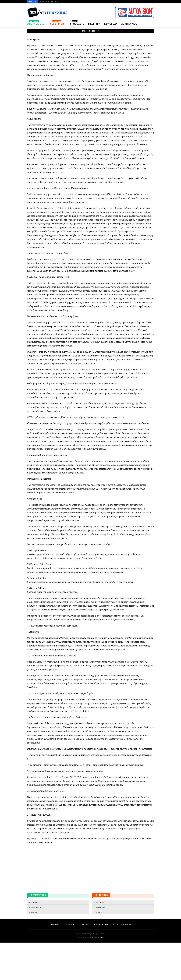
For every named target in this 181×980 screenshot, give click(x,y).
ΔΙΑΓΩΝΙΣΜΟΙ (36, 945)
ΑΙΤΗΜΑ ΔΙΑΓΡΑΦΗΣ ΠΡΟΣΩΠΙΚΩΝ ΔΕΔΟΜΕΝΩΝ (112, 962)
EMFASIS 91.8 (36, 23)
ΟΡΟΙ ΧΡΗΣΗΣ (84, 962)
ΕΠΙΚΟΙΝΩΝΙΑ (55, 2)
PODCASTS (77, 23)
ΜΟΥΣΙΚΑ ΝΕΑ (129, 24)
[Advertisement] (91, 53)
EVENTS (34, 950)
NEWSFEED (111, 24)
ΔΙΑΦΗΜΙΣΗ (44, 2)
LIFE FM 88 (57, 23)
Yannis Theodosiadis (98, 975)
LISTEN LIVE (35, 940)
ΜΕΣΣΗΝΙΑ (94, 24)
